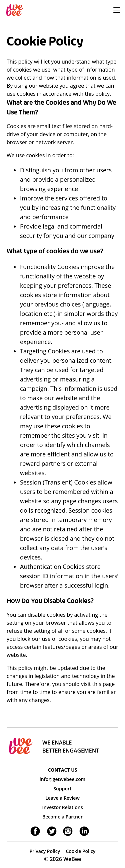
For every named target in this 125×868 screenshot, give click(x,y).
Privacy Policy (45, 851)
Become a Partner (62, 817)
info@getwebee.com (62, 779)
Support (62, 789)
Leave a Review (62, 798)
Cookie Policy (80, 851)
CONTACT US (62, 770)
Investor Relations (62, 807)
